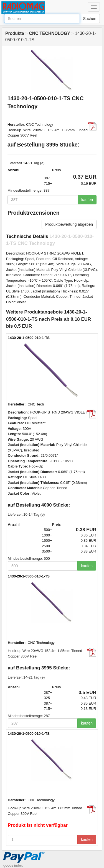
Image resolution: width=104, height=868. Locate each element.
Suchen (90, 19)
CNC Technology (40, 124)
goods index (13, 865)
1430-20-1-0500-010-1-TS (29, 338)
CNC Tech (36, 404)
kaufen (87, 200)
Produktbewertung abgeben (69, 224)
